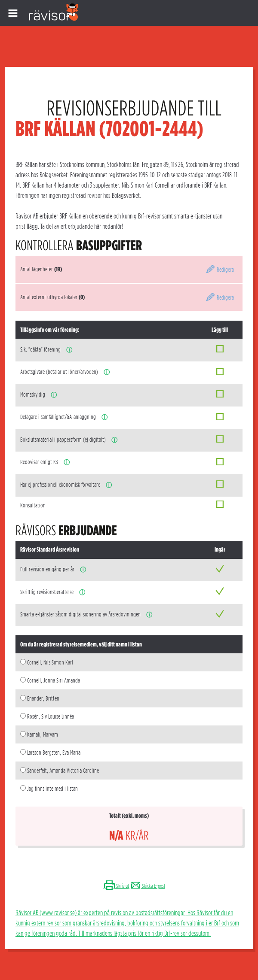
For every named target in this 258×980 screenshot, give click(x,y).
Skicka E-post (147, 886)
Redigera (220, 270)
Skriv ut (116, 886)
